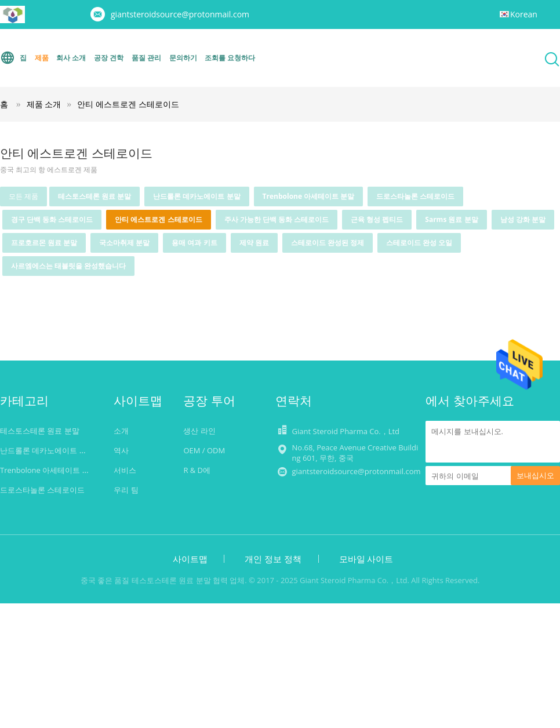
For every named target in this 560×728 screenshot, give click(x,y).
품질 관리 (146, 58)
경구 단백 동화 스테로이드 (52, 219)
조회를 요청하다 (230, 58)
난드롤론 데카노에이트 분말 (197, 196)
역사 (121, 450)
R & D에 (197, 470)
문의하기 (183, 58)
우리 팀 (126, 490)
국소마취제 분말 (124, 243)
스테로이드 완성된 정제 (328, 243)
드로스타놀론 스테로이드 (415, 196)
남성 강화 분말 (523, 219)
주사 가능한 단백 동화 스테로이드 (277, 219)
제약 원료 (254, 243)
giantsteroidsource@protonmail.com (180, 14)
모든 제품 (23, 196)
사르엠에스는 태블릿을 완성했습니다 (68, 266)
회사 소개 (71, 58)
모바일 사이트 (366, 559)
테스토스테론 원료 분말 (94, 196)
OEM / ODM (204, 450)
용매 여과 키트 (194, 243)
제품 (42, 58)
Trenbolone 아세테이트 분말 (309, 196)
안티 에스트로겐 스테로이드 (128, 104)
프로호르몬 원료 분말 (44, 243)
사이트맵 (190, 559)
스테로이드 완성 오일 (419, 243)
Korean (524, 14)
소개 (121, 431)
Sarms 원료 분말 (451, 219)
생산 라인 (199, 431)
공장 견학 (109, 58)
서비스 (125, 470)
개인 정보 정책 (273, 559)
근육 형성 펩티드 (377, 219)
